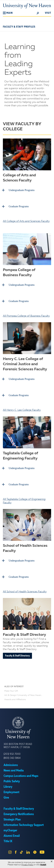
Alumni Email (12, 836)
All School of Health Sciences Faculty (25, 592)
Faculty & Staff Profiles (19, 27)
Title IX (8, 841)
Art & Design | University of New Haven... (23, 695)
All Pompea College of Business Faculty (26, 316)
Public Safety (12, 781)
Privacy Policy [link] (27, 865)
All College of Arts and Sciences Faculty (26, 221)
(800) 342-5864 (12, 758)
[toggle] (38, 13)
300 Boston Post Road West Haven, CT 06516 (18, 746)
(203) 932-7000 (12, 754)
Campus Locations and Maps (21, 776)
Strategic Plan (12, 820)
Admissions (11, 765)
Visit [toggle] (48, 13)
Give (6, 798)
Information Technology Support (24, 825)
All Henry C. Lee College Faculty (22, 410)
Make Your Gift (11, 691)
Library (8, 787)
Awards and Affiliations (15, 700)
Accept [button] (43, 865)
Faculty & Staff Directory (17, 656)
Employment (11, 792)
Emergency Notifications (19, 814)
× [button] (52, 861)
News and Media (14, 771)
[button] (8, 13)
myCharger (10, 830)
